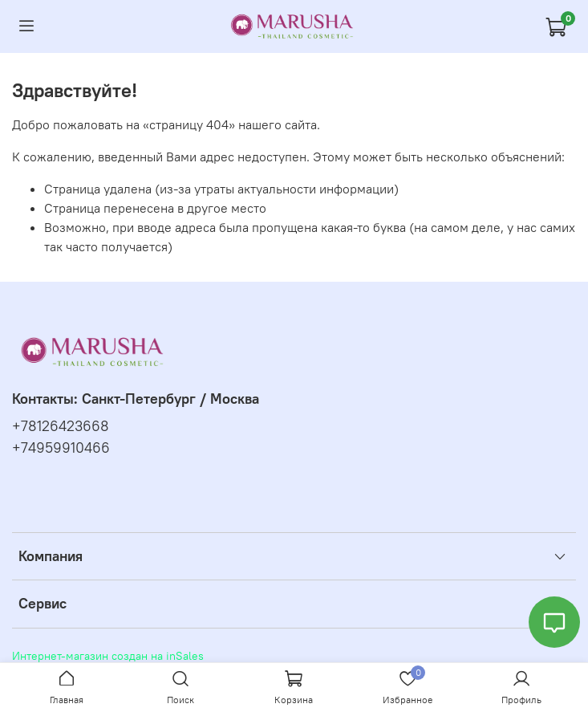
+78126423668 (61, 426)
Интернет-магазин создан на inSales (108, 656)
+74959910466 (61, 448)
